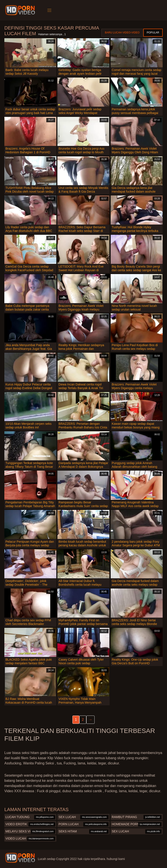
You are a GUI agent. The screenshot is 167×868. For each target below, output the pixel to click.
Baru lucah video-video (122, 33)
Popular (153, 33)
